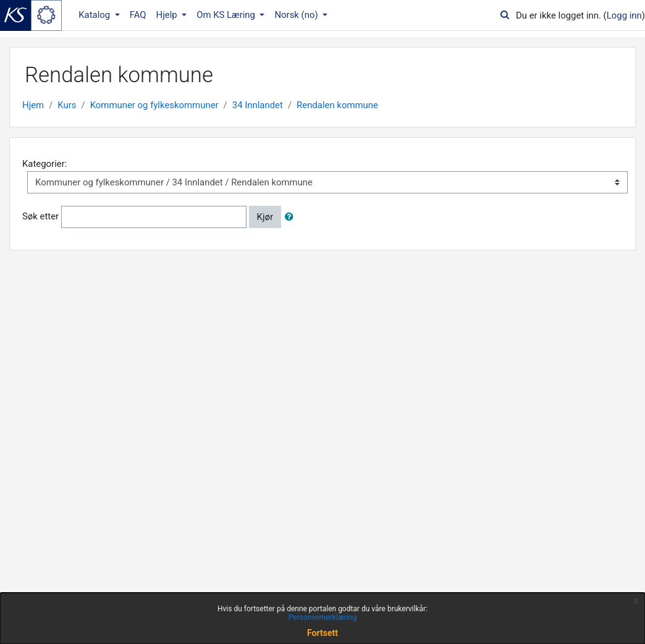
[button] (292, 217)
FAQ (138, 15)
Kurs (67, 105)
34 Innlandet (258, 105)
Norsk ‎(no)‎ (297, 15)
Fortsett (322, 633)
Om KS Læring (227, 15)
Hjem (33, 105)
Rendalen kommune (337, 105)
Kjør (265, 217)
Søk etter (40, 216)
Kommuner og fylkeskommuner (154, 105)
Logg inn (624, 15)
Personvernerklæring (322, 617)
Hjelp (168, 15)
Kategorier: (44, 164)
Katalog (95, 15)
